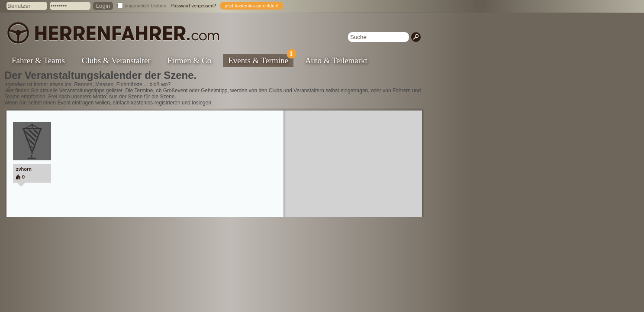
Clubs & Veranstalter (116, 60)
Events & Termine (261, 60)
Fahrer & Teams (38, 60)
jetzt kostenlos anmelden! (251, 6)
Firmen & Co (189, 60)
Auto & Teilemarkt (336, 60)
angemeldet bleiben (145, 6)
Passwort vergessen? (193, 6)
